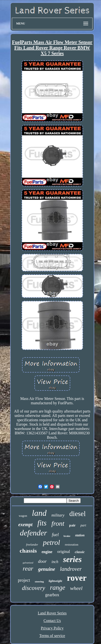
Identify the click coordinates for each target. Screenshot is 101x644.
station (80, 535)
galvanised (28, 563)
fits (42, 523)
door (42, 561)
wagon (23, 516)
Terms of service (52, 636)
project (24, 580)
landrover (71, 569)
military (58, 515)
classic (80, 552)
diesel (78, 514)
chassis (28, 551)
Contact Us (52, 621)
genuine (47, 569)
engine (47, 552)
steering (39, 581)
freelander (32, 545)
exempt (25, 525)
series (72, 559)
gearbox (52, 595)
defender (33, 533)
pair (73, 525)
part (83, 525)
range (58, 588)
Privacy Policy (52, 628)
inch (55, 562)
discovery (33, 588)
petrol (51, 542)
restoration (72, 545)
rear (28, 568)
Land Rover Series (52, 613)
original (64, 552)
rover (77, 578)
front (58, 523)
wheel (76, 588)
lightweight (55, 581)
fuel (55, 535)
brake (67, 536)
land (39, 513)
